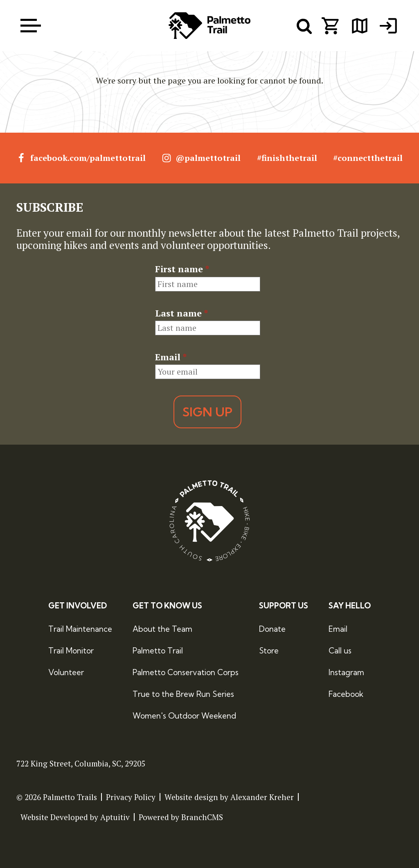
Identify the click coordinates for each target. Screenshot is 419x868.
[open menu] (31, 26)
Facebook (346, 694)
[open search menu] (304, 26)
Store (269, 651)
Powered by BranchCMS (181, 817)
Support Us (284, 606)
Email (171, 357)
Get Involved (78, 606)
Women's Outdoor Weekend (184, 716)
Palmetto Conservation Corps (186, 672)
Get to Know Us (167, 606)
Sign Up (207, 412)
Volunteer (66, 672)
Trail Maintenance (80, 629)
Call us (340, 651)
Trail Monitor (71, 651)
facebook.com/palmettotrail (81, 158)
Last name (181, 313)
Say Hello (350, 606)
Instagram (346, 672)
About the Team (162, 629)
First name (182, 269)
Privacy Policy (131, 797)
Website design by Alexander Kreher (229, 797)
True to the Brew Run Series (183, 694)
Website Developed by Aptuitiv (75, 817)
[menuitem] (388, 26)
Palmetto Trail (158, 651)
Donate (272, 629)
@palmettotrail (201, 158)
